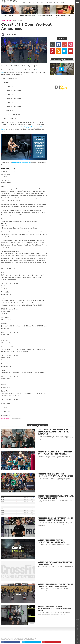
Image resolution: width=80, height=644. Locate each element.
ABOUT (31, 2)
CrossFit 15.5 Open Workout (22, 163)
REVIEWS (40, 2)
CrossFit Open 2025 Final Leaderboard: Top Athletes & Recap (56, 497)
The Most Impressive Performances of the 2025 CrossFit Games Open (55, 519)
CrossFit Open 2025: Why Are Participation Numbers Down (51, 541)
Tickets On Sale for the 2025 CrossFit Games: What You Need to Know (55, 453)
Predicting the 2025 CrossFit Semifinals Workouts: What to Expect (55, 475)
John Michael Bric (11, 35)
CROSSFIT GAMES (52, 2)
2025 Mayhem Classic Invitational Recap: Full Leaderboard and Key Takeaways (53, 432)
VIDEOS (64, 2)
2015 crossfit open (16, 419)
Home (24, 2)
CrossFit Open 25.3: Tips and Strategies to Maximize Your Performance (55, 585)
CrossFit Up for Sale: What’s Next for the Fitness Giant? (55, 563)
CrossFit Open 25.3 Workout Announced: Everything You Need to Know (54, 608)
